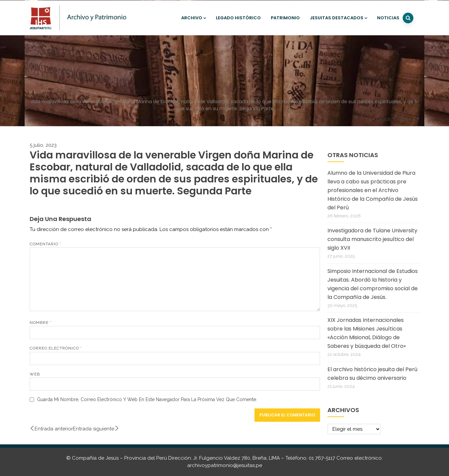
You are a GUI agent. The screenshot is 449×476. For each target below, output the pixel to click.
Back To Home (397, 119)
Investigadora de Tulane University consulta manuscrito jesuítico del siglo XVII (372, 239)
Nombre (41, 323)
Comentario (45, 244)
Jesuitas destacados (338, 18)
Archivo (194, 18)
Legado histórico (238, 18)
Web (35, 374)
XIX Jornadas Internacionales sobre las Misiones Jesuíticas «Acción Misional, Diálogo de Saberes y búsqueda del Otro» (367, 333)
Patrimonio (285, 18)
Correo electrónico (56, 348)
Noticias (388, 18)
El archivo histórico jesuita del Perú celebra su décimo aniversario (372, 374)
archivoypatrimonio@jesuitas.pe (225, 465)
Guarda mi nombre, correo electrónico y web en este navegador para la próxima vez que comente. (147, 399)
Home (37, 95)
